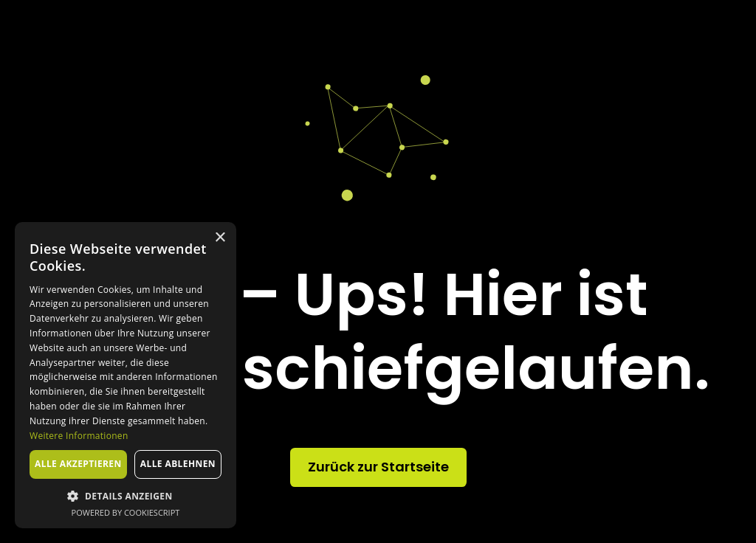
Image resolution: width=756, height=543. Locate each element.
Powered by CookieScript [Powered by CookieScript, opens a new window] (126, 512)
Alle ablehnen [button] (178, 464)
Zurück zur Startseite (378, 467)
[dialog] (126, 375)
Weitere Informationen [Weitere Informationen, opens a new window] (79, 436)
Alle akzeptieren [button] (78, 464)
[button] (126, 496)
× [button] (220, 238)
